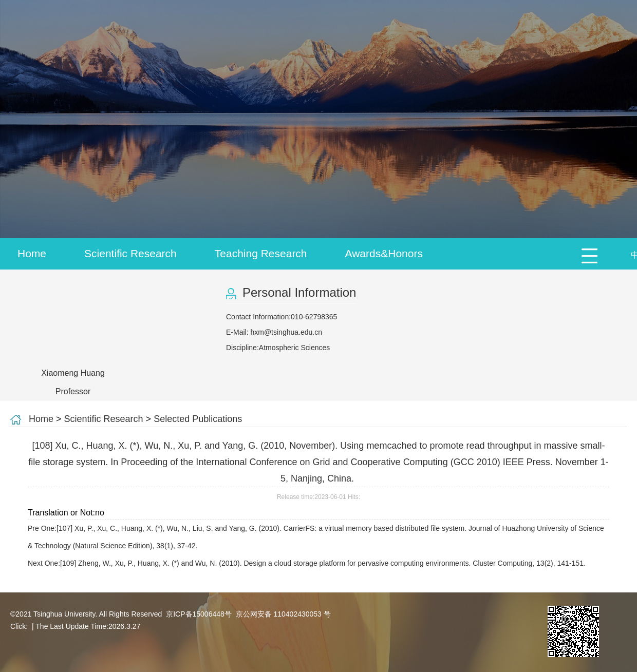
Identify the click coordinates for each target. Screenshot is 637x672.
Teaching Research (261, 253)
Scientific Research (130, 253)
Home (32, 253)
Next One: (308, 563)
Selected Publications (198, 419)
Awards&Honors (384, 253)
